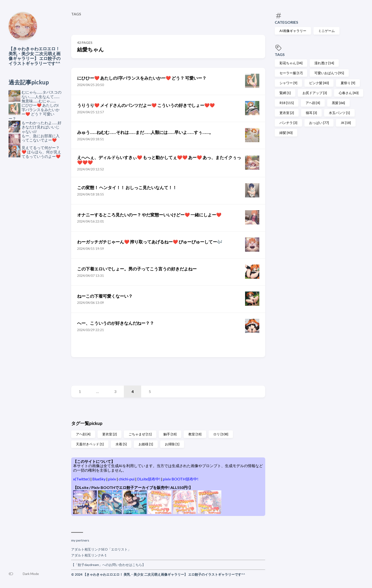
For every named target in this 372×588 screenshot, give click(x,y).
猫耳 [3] (311, 113)
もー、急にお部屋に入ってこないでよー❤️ (41, 138)
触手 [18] (170, 434)
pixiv (112, 479)
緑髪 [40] (286, 133)
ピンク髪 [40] (319, 83)
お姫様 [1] (146, 444)
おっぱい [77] (319, 123)
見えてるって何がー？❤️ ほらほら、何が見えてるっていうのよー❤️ (41, 152)
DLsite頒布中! (149, 479)
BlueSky (99, 479)
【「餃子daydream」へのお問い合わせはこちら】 (108, 565)
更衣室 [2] (287, 113)
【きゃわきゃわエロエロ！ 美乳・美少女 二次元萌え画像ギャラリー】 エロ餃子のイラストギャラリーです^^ (35, 56)
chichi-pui (127, 479)
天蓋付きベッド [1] (90, 444)
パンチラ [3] (288, 123)
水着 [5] (121, 444)
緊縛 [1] (285, 93)
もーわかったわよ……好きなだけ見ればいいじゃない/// (42, 127)
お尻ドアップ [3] (315, 93)
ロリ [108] (221, 434)
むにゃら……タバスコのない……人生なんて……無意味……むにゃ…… (42, 96)
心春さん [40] (349, 93)
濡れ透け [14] (324, 63)
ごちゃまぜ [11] (140, 434)
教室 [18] (195, 434)
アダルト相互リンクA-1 (89, 555)
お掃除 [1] (172, 444)
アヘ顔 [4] (313, 103)
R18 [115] (287, 103)
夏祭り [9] (348, 83)
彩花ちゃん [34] (291, 63)
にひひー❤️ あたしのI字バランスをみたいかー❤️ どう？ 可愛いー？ (34, 112)
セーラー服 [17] (291, 73)
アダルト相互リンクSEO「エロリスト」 (101, 549)
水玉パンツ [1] (339, 113)
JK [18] (346, 123)
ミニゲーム (326, 31)
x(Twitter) (82, 479)
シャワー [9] (288, 83)
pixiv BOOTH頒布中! (181, 479)
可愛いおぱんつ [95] (329, 73)
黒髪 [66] (338, 103)
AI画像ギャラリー (293, 31)
